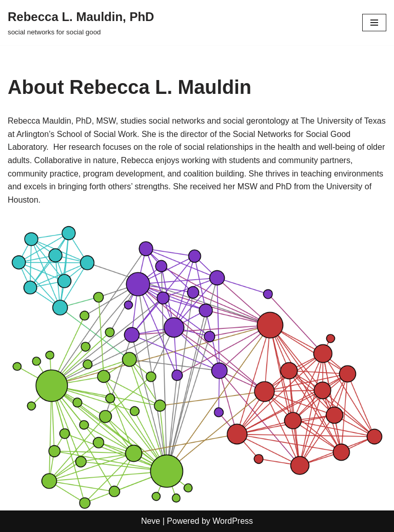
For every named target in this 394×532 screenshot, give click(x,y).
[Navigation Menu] (374, 23)
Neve (151, 521)
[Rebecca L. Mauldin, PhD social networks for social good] (81, 23)
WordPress (233, 521)
